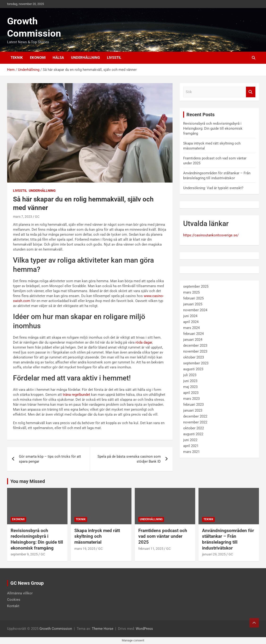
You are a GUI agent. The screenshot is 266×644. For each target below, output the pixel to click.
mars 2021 (191, 452)
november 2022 (195, 422)
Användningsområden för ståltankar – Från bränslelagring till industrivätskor (228, 539)
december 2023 (195, 345)
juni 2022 (190, 440)
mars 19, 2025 (85, 549)
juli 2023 (190, 375)
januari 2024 (193, 340)
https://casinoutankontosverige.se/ (211, 235)
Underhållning (85, 58)
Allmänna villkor (20, 593)
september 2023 (196, 363)
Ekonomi (38, 58)
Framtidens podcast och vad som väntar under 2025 (163, 536)
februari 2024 (193, 334)
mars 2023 (191, 399)
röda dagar (144, 342)
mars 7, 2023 (23, 217)
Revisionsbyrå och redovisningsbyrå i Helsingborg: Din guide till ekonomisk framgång (213, 128)
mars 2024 (191, 328)
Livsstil (114, 58)
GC (37, 217)
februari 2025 (193, 298)
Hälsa (58, 58)
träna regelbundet (76, 395)
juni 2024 (190, 316)
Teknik (17, 58)
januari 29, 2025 (214, 554)
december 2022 (195, 416)
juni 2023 (190, 381)
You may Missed (28, 481)
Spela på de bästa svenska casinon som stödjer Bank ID (129, 459)
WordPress (144, 629)
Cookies (14, 600)
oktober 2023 (194, 357)
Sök (251, 92)
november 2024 (195, 310)
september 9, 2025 (24, 554)
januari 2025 (193, 304)
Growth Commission (56, 629)
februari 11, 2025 (151, 549)
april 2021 (191, 446)
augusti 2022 (193, 434)
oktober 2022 (194, 428)
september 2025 (196, 286)
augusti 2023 (193, 369)
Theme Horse (103, 629)
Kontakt (13, 606)
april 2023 (191, 393)
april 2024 (191, 322)
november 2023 (195, 351)
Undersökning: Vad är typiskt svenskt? (213, 188)
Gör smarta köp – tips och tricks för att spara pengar (50, 459)
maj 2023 (190, 387)
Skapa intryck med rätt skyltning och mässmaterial (97, 536)
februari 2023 (193, 405)
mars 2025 (191, 292)
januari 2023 (193, 410)
